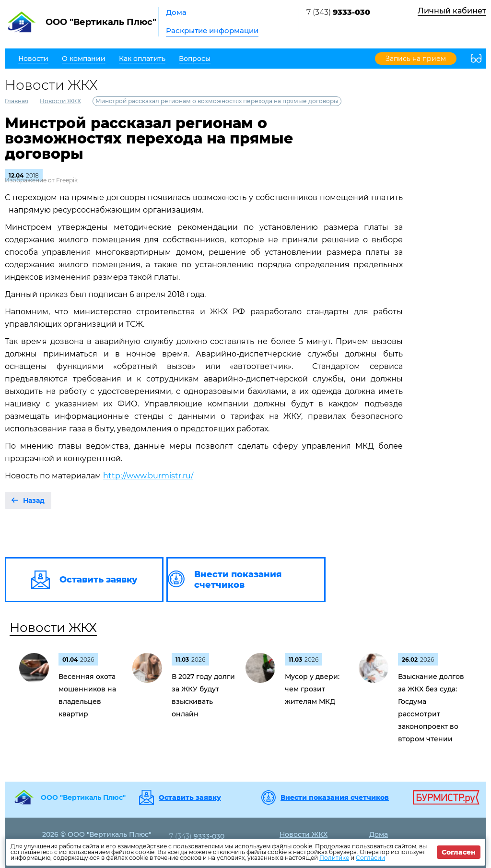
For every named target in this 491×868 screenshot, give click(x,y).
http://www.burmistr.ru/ (148, 476)
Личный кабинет (452, 11)
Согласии (370, 858)
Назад (34, 500)
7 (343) (338, 12)
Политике (334, 858)
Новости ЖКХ (60, 101)
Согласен (459, 852)
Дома (176, 12)
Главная (17, 101)
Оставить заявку (190, 797)
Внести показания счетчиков (335, 797)
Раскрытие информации (212, 30)
